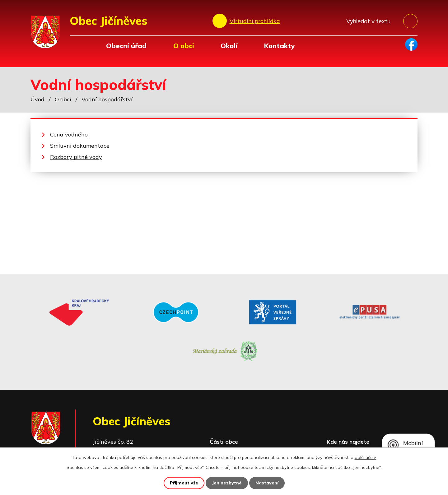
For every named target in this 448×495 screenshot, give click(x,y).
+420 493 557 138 (144, 427)
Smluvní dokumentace (80, 146)
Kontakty (279, 46)
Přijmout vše (184, 483)
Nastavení (267, 483)
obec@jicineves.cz (143, 436)
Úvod (78, 46)
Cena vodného (69, 134)
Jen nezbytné (227, 483)
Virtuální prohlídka (255, 21)
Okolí (229, 46)
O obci (184, 46)
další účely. (366, 457)
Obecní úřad (126, 46)
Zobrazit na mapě (373, 419)
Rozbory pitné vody (76, 157)
